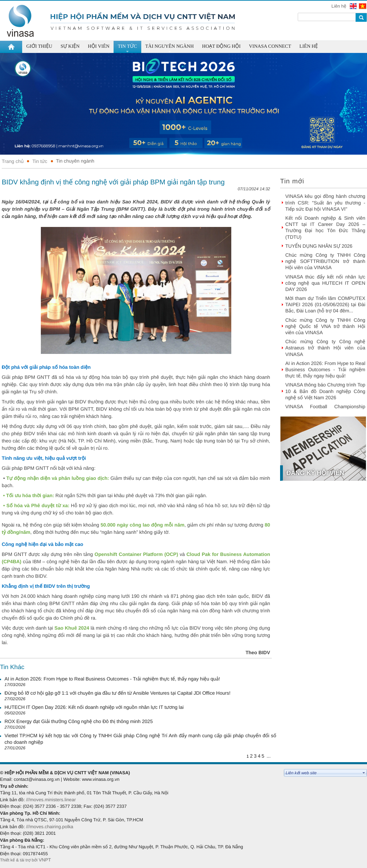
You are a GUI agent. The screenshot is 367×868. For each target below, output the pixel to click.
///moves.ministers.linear (51, 800)
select (364, 773)
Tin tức (40, 161)
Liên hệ (339, 6)
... (269, 756)
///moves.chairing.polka (50, 827)
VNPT (46, 860)
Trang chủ (13, 161)
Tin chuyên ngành (75, 161)
